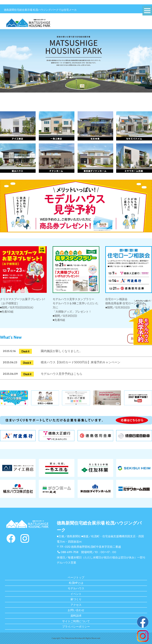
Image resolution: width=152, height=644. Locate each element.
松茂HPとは (76, 583)
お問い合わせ (76, 610)
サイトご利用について (76, 621)
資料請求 (76, 616)
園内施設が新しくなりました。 (62, 351)
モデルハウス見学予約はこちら (62, 374)
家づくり (76, 599)
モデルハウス (76, 588)
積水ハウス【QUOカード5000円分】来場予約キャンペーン (81, 362)
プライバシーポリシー (76, 627)
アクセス (76, 605)
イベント (76, 594)
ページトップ (76, 577)
